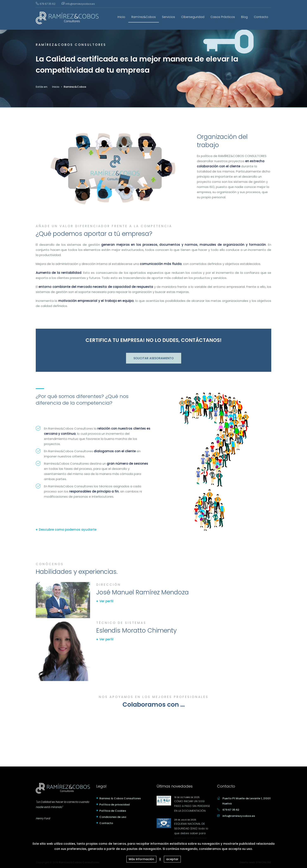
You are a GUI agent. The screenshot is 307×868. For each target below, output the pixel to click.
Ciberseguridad (193, 17)
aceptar (172, 859)
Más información (141, 859)
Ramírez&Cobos (144, 17)
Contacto (261, 17)
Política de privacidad (114, 805)
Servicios (168, 17)
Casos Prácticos (223, 17)
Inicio (121, 17)
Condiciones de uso (113, 817)
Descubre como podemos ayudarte (68, 530)
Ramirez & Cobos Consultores (120, 798)
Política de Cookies (113, 811)
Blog (244, 17)
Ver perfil (106, 601)
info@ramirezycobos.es (80, 4)
